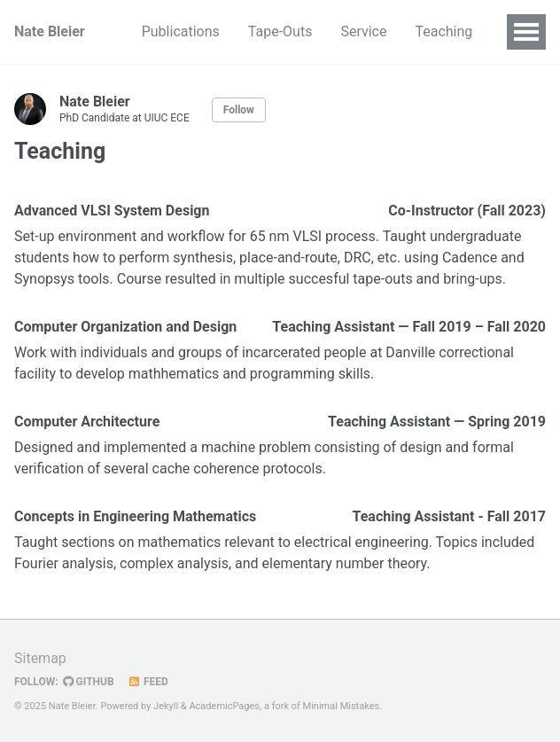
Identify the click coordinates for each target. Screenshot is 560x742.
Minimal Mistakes (342, 706)
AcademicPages (224, 706)
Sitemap (40, 658)
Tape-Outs (280, 31)
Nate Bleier (50, 31)
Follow (239, 110)
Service (363, 31)
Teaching (443, 31)
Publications (181, 31)
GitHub (89, 682)
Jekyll (166, 706)
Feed (148, 682)
